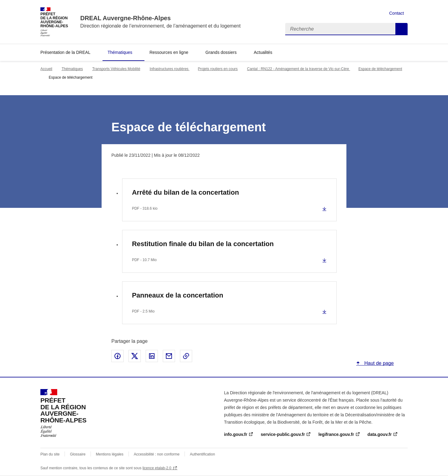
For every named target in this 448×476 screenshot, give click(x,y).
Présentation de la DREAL (65, 52)
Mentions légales (110, 454)
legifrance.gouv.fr (336, 434)
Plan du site (50, 454)
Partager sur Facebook (118, 356)
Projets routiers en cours (218, 69)
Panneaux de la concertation (177, 295)
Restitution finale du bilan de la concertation (203, 244)
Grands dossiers (221, 52)
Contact (397, 13)
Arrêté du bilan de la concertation (185, 192)
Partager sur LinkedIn (152, 356)
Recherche (401, 29)
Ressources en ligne (169, 52)
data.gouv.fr (380, 434)
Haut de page (378, 363)
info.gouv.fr (236, 434)
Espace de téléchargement (380, 69)
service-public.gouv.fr (283, 434)
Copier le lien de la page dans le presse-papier (186, 356)
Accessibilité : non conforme (157, 454)
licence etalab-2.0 (157, 468)
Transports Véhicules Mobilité (116, 69)
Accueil (46, 69)
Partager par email (169, 356)
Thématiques (120, 52)
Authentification (203, 454)
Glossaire (78, 454)
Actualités (263, 52)
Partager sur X (135, 356)
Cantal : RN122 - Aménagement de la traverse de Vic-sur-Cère (299, 69)
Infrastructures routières (170, 69)
